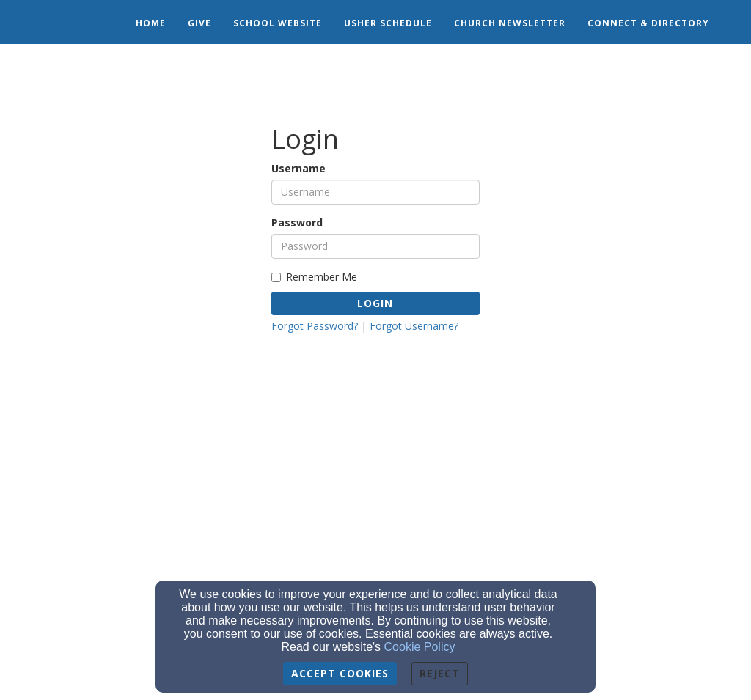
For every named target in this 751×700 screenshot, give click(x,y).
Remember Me (314, 277)
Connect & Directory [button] (648, 23)
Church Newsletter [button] (510, 23)
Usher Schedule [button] (388, 23)
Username (298, 168)
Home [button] (151, 23)
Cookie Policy (420, 647)
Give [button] (199, 23)
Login (375, 303)
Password (297, 222)
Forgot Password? (315, 326)
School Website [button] (278, 23)
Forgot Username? (414, 326)
